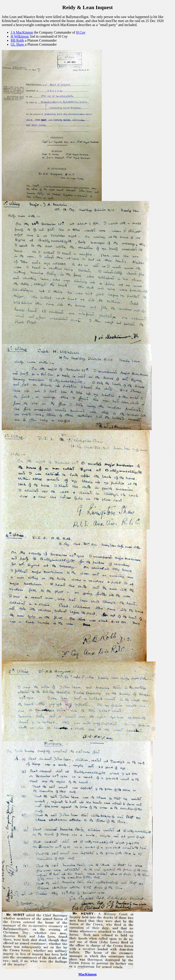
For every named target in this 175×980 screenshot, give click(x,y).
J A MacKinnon (22, 32)
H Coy (81, 32)
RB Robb (17, 40)
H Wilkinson (20, 36)
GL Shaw (18, 44)
